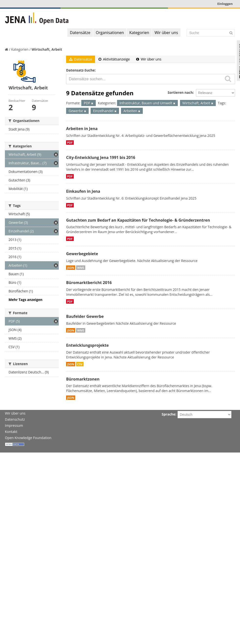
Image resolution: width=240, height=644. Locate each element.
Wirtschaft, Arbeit (47, 49)
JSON (71, 268)
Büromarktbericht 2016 (89, 283)
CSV (80, 364)
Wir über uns (166, 33)
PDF (70, 143)
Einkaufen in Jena (83, 191)
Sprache (168, 414)
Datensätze (80, 33)
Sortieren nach (180, 92)
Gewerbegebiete (82, 254)
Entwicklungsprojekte (87, 345)
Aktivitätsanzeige (114, 59)
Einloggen (225, 4)
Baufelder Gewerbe (85, 316)
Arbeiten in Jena (82, 129)
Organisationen (110, 33)
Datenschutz (15, 419)
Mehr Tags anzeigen (25, 300)
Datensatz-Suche (80, 70)
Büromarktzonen (83, 379)
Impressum (14, 425)
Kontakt (11, 432)
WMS (81, 268)
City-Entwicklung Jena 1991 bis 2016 (101, 157)
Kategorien (139, 33)
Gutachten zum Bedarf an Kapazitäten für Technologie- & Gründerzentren (138, 220)
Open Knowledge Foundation (28, 438)
